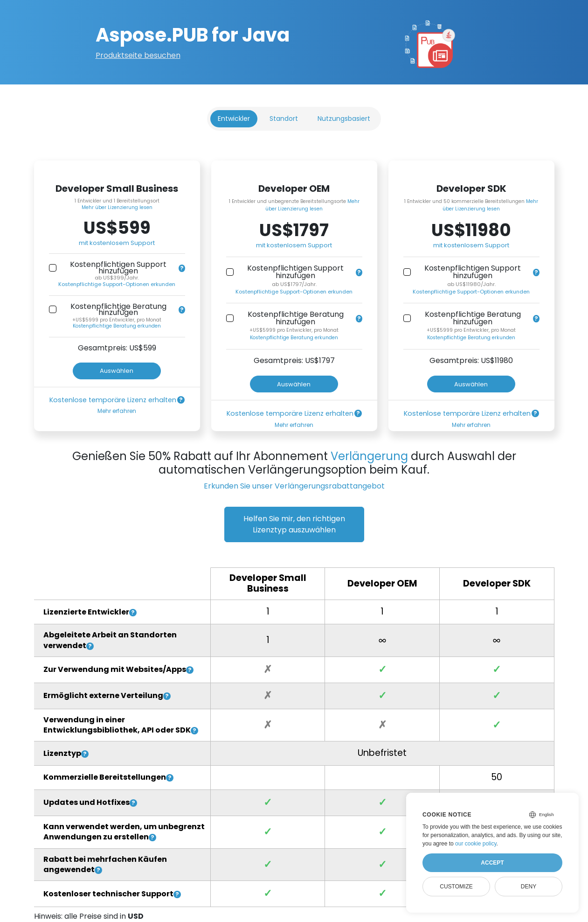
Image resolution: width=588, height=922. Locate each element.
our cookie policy (476, 844)
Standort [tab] (284, 119)
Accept (492, 863)
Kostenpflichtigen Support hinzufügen (118, 268)
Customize (456, 887)
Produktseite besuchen (138, 55)
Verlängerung (369, 456)
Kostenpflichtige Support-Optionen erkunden (117, 284)
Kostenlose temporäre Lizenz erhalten (113, 400)
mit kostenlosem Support (117, 243)
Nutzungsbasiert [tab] (344, 119)
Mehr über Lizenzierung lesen (117, 207)
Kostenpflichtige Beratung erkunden (117, 326)
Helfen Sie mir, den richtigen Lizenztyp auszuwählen (294, 524)
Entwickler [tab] (234, 119)
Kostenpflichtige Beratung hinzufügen (118, 310)
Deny (529, 887)
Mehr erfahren (117, 411)
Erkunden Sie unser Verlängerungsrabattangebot (294, 486)
